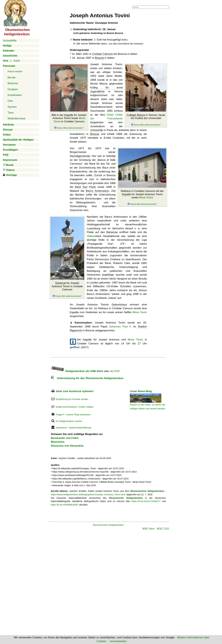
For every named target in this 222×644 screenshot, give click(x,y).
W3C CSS (163, 529)
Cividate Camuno (102, 54)
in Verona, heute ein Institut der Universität (146, 120)
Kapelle (69, 115)
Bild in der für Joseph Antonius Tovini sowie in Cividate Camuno (69, 121)
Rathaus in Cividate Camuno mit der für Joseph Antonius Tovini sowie (142, 197)
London (94, 283)
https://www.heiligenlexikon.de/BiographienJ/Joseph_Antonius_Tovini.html (88, 495)
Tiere (11, 113)
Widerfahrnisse (16, 118)
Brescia (99, 58)
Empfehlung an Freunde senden (72, 399)
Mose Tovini (146, 197)
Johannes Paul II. (120, 327)
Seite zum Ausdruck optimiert (75, 391)
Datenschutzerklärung (80, 428)
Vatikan (91, 236)
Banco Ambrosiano (97, 191)
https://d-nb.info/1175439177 (146, 501)
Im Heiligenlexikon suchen (69, 421)
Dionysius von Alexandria (67, 446)
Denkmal (61, 283)
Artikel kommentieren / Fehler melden (75, 407)
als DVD (115, 371)
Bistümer (13, 83)
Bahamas (112, 232)
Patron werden (15, 71)
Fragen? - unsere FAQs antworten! (73, 415)
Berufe (11, 77)
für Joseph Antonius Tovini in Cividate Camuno (67, 289)
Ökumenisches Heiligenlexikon (108, 525)
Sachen (12, 107)
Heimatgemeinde (80, 156)
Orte (10, 101)
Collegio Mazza (136, 115)
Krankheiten (15, 95)
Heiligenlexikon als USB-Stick (77, 371)
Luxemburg (93, 228)
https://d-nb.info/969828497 (65, 505)
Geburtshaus (119, 305)
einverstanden (118, 641)
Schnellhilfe (10, 41)
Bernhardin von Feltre (65, 438)
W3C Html (148, 529)
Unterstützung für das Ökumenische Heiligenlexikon (87, 378)
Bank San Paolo (85, 187)
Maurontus (58, 442)
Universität (97, 130)
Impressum (61, 428)
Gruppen (13, 89)
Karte (17, 61)
